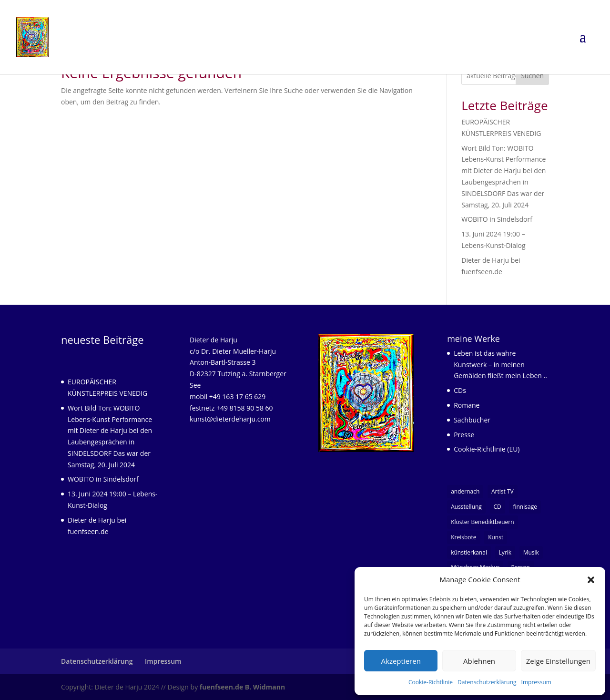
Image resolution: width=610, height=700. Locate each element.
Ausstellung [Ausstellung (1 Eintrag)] (466, 507)
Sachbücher (472, 420)
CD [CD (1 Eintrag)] (498, 507)
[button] (591, 580)
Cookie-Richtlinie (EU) (487, 449)
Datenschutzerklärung (487, 682)
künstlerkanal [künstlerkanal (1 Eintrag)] (469, 552)
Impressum (536, 682)
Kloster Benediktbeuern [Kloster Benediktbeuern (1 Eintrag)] (482, 522)
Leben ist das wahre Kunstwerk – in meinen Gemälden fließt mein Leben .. (500, 365)
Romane (467, 405)
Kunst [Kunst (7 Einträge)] (496, 537)
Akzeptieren (401, 661)
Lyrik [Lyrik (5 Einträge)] (505, 552)
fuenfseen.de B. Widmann (242, 687)
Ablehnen (479, 661)
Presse (464, 435)
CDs (460, 390)
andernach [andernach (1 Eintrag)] (465, 491)
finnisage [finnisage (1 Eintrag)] (525, 507)
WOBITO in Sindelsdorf (497, 219)
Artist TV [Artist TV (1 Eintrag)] (503, 491)
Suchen (532, 76)
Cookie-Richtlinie (431, 682)
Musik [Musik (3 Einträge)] (531, 552)
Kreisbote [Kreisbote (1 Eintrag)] (463, 537)
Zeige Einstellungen (558, 661)
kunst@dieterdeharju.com (230, 419)
